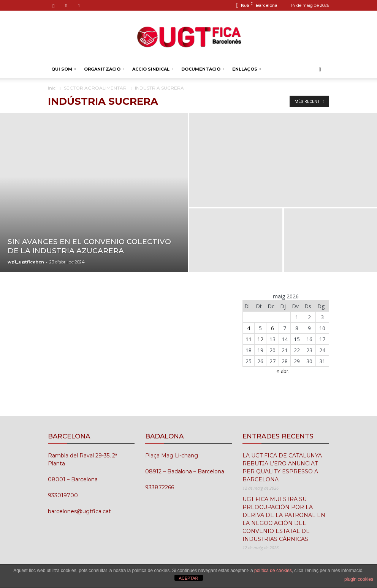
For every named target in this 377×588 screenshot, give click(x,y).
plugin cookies (359, 579)
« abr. (283, 371)
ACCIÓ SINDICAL (153, 69)
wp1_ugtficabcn (26, 262)
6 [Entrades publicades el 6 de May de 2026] (272, 328)
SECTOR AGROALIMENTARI (96, 88)
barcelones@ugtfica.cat (79, 511)
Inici (52, 88)
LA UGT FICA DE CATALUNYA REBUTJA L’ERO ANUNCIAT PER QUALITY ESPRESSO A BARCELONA (282, 467)
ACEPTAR (188, 578)
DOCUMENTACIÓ (203, 69)
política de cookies (273, 571)
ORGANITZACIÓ (104, 69)
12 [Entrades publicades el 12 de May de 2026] (260, 339)
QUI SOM (63, 69)
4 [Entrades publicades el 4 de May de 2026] (249, 328)
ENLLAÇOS (246, 69)
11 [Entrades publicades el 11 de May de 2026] (249, 339)
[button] (320, 69)
